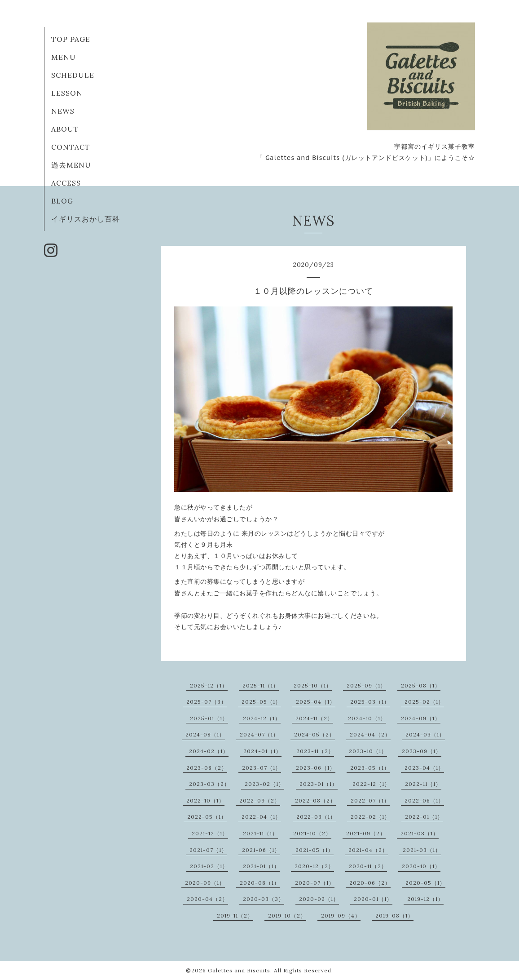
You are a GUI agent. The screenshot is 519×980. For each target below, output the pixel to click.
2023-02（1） (264, 784)
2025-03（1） (370, 702)
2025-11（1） (261, 685)
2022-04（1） (261, 817)
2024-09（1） (421, 718)
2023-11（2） (315, 751)
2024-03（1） (425, 734)
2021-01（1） (261, 866)
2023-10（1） (368, 751)
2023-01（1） (319, 784)
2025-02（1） (424, 702)
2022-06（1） (424, 800)
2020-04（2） (207, 899)
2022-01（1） (424, 817)
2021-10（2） (312, 833)
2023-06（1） (316, 768)
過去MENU (71, 165)
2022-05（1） (207, 817)
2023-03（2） (209, 784)
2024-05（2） (314, 734)
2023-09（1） (422, 751)
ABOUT (65, 129)
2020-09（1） (205, 883)
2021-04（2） (368, 850)
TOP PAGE (71, 39)
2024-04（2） (370, 734)
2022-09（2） (260, 800)
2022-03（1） (316, 817)
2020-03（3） (264, 899)
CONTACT (71, 147)
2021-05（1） (314, 850)
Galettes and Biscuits (239, 970)
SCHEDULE (73, 75)
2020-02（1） (319, 899)
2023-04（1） (424, 768)
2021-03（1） (422, 850)
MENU (64, 57)
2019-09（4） (341, 916)
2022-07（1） (370, 800)
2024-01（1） (262, 751)
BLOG (62, 201)
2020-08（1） (260, 883)
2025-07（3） (207, 702)
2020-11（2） (368, 866)
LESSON (67, 93)
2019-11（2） (235, 916)
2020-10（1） (421, 866)
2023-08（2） (207, 768)
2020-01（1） (373, 899)
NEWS (63, 111)
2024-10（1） (367, 718)
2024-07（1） (259, 734)
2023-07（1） (262, 768)
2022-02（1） (370, 817)
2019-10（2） (287, 916)
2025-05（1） (261, 702)
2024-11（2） (314, 718)
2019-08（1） (394, 916)
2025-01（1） (209, 718)
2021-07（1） (208, 850)
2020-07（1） (315, 883)
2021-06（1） (261, 850)
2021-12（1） (210, 833)
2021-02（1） (209, 866)
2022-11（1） (423, 784)
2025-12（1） (209, 685)
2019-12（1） (425, 899)
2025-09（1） (366, 685)
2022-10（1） (205, 800)
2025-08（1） (421, 685)
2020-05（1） (425, 883)
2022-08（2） (315, 800)
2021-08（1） (420, 833)
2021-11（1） (260, 833)
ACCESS (66, 183)
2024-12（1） (262, 718)
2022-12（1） (371, 784)
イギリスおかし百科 (86, 219)
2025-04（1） (316, 702)
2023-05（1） (370, 768)
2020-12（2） (314, 866)
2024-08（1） (205, 734)
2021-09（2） (366, 833)
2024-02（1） (209, 751)
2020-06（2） (370, 883)
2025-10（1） (313, 685)
